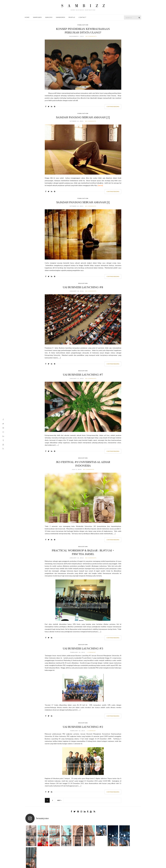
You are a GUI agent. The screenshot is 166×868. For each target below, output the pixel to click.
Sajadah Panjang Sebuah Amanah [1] (83, 202)
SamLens (49, 17)
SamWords (61, 17)
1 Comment (91, 652)
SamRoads (37, 17)
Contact (82, 17)
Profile (72, 17)
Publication (83, 25)
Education (83, 283)
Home (27, 17)
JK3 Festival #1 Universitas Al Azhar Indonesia (83, 464)
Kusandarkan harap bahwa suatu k (54, 836)
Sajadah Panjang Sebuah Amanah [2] (83, 117)
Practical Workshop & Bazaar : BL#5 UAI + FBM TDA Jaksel (83, 552)
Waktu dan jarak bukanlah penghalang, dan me (89, 836)
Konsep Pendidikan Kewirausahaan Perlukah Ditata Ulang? (83, 31)
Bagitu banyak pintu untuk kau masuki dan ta (77, 836)
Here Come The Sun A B (112, 836)
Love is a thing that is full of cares (31, 836)
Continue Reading (113, 107)
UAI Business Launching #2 (83, 727)
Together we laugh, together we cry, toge (43, 836)
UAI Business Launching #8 (83, 287)
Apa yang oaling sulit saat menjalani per (135, 836)
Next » (59, 800)
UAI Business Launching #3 (83, 648)
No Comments (91, 36)
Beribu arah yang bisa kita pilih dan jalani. (66, 836)
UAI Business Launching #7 (83, 375)
